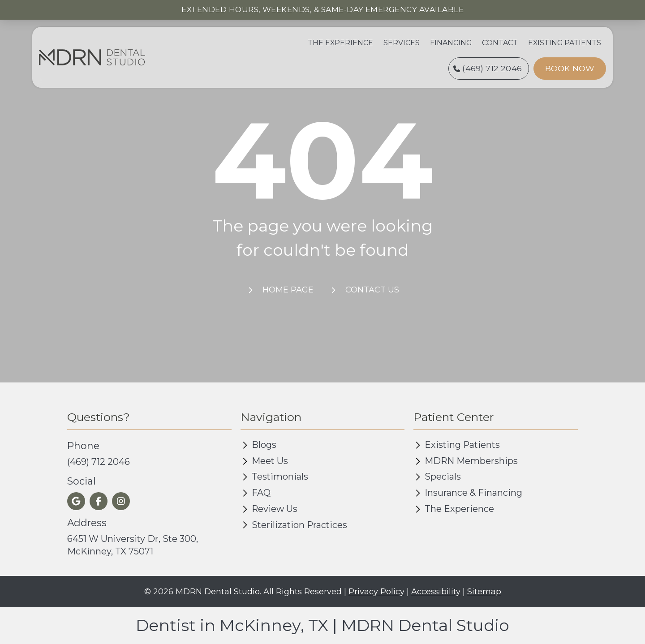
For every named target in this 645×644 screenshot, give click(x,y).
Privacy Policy (376, 592)
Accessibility (436, 592)
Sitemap (484, 592)
